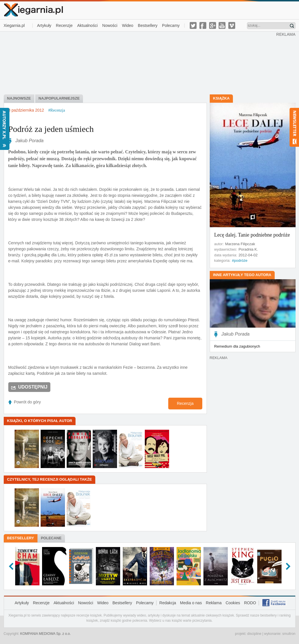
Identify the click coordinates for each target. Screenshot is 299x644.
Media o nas (191, 603)
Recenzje (64, 25)
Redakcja (168, 603)
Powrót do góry (27, 402)
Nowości (110, 25)
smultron (289, 634)
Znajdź (292, 26)
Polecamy (171, 25)
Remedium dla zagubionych (237, 346)
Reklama (214, 603)
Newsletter (294, 127)
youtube (222, 25)
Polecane (51, 538)
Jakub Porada (30, 141)
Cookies (233, 603)
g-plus (213, 25)
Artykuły (44, 25)
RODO (250, 603)
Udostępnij (33, 387)
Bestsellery (148, 25)
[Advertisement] (140, 62)
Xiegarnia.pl (14, 25)
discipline (254, 634)
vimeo (232, 25)
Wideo (128, 25)
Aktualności (88, 25)
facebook (203, 25)
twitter (193, 25)
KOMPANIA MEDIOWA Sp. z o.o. (46, 634)
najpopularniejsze (59, 98)
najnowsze (19, 98)
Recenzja (185, 403)
